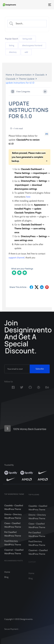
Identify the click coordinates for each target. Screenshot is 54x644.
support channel (17, 258)
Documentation (23, 75)
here (28, 197)
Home (9, 75)
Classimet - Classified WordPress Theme (14, 555)
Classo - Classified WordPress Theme (13, 528)
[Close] (47, 161)
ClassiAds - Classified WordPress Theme (14, 510)
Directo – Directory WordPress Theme (13, 519)
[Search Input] (29, 23)
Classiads (40, 75)
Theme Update (27, 79)
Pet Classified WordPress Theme (13, 537)
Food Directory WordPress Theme (13, 546)
